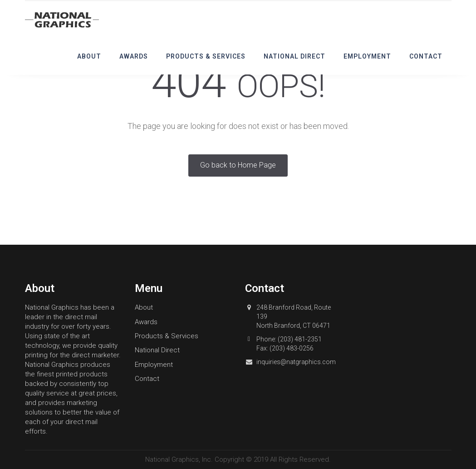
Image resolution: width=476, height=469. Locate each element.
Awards (134, 56)
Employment (367, 56)
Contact (426, 56)
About (89, 56)
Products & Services (206, 56)
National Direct (294, 56)
